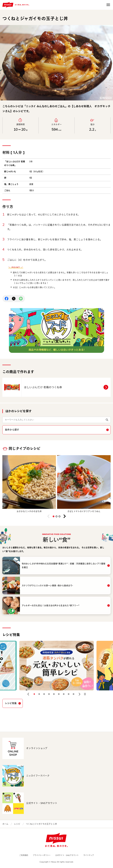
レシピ (17, 824)
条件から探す (12, 430)
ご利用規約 (24, 855)
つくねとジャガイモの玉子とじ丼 (41, 824)
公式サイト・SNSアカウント (67, 855)
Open (108, 5)
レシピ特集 (11, 703)
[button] (54, 516)
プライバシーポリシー (42, 855)
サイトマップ (89, 855)
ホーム (5, 824)
